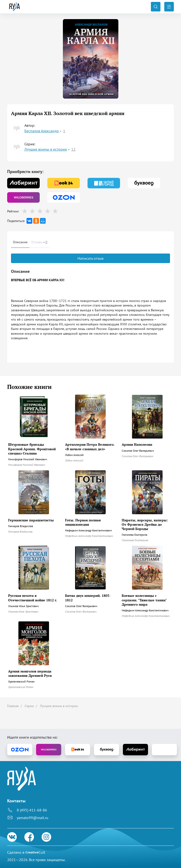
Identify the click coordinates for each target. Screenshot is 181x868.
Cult (35, 852)
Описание (20, 242)
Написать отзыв (90, 258)
